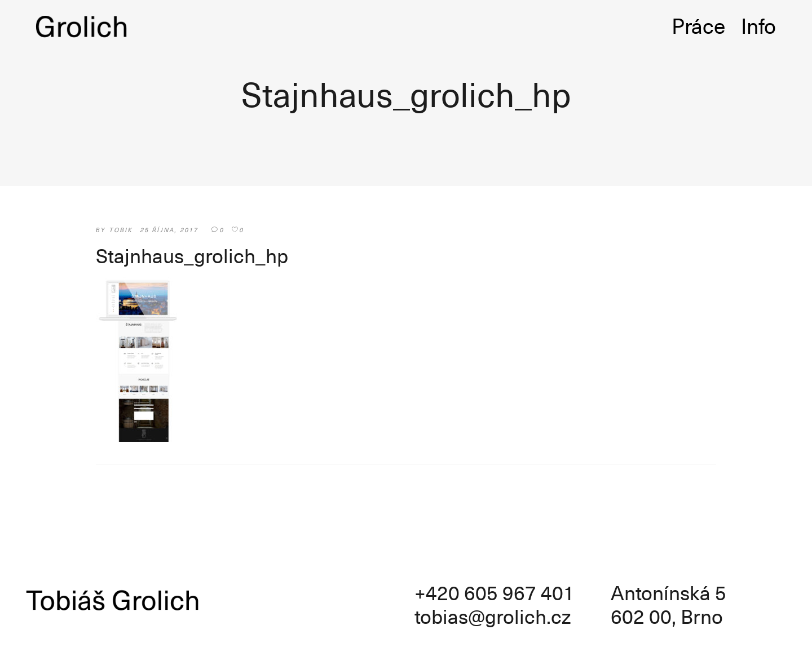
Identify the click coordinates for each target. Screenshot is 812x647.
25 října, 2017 (169, 230)
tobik (121, 230)
